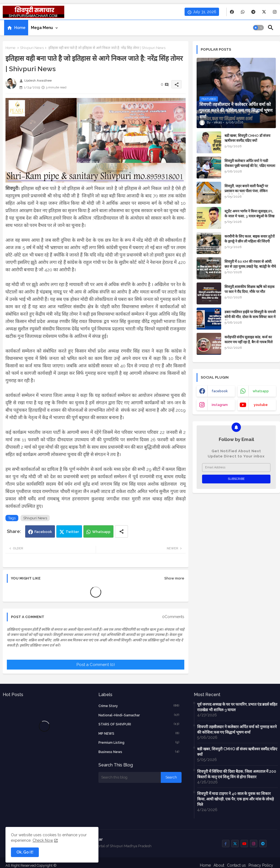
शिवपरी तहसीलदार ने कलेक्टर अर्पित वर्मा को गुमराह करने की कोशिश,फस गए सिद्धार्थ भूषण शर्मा (237, 729)
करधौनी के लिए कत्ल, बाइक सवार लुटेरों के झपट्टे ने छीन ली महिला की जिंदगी (250, 239)
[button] (258, 28)
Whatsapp (101, 532)
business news (139, 752)
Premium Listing (139, 742)
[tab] (16, 28)
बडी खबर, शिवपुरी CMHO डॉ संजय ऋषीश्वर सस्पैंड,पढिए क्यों (247, 138)
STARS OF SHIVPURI (139, 724)
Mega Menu (42, 28)
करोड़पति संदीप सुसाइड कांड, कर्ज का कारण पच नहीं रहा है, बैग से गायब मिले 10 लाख (249, 342)
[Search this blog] (130, 777)
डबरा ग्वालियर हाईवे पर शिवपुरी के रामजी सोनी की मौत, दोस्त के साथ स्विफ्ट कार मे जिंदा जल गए (250, 317)
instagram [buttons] (220, 405)
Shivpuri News (32, 48)
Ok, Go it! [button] (25, 852)
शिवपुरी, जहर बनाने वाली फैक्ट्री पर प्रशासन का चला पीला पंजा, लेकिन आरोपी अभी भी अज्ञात (246, 191)
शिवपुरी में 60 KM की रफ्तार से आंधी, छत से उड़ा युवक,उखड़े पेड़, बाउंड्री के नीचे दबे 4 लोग (250, 266)
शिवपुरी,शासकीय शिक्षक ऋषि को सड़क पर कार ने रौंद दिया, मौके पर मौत (250, 289)
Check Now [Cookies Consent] (43, 840)
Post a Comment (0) (96, 665)
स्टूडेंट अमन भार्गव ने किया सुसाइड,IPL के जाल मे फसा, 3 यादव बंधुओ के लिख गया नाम (250, 216)
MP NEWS (139, 733)
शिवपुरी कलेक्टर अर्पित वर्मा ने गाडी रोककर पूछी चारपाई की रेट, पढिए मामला (250, 163)
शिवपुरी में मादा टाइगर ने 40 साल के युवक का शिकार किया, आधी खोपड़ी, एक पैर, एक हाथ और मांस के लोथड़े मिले (235, 799)
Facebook (43, 532)
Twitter (72, 532)
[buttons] (232, 12)
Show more (174, 578)
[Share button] (121, 531)
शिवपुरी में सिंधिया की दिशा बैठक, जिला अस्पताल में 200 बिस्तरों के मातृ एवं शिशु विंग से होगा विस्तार (237, 774)
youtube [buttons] (261, 405)
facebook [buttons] (220, 391)
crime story (139, 706)
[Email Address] (236, 468)
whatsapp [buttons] (261, 391)
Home (20, 28)
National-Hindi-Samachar (139, 715)
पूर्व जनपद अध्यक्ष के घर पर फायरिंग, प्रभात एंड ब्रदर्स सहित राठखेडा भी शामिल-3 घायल (237, 707)
